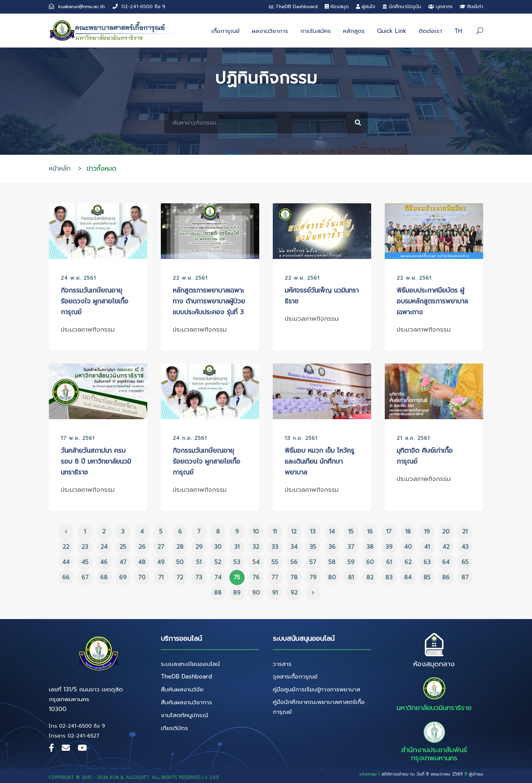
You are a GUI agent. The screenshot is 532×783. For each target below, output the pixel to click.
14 (332, 532)
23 (85, 547)
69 (123, 577)
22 (66, 547)
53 (237, 562)
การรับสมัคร (316, 31)
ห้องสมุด (337, 7)
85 (427, 577)
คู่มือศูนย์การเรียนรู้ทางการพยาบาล (317, 689)
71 (161, 577)
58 (332, 562)
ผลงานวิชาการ (270, 31)
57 (313, 562)
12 (294, 532)
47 (123, 562)
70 (142, 577)
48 (142, 562)
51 (199, 562)
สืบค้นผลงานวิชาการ (186, 702)
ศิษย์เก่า (472, 7)
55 (275, 562)
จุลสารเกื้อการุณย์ (295, 676)
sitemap (368, 774)
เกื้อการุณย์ (225, 31)
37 (351, 547)
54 (256, 562)
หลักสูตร (354, 31)
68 (104, 577)
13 (313, 532)
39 (389, 547)
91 (275, 593)
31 (237, 547)
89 (237, 593)
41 (427, 547)
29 (199, 547)
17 (389, 532)
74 (218, 577)
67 (85, 577)
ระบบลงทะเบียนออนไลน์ (190, 664)
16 (370, 532)
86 (446, 577)
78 (294, 577)
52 (218, 562)
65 (465, 562)
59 (351, 562)
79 (313, 577)
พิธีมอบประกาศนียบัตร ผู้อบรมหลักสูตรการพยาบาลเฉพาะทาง (432, 301)
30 (218, 547)
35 (313, 547)
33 (275, 547)
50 (180, 562)
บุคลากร (440, 7)
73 (199, 577)
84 (408, 577)
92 (294, 593)
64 (446, 562)
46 (104, 562)
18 (408, 532)
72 (180, 577)
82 (370, 577)
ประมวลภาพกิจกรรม (88, 330)
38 (370, 547)
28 (180, 547)
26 (142, 547)
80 (332, 577)
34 (294, 547)
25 (123, 547)
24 (104, 547)
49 (161, 562)
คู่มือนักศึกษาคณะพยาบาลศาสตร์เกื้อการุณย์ (319, 707)
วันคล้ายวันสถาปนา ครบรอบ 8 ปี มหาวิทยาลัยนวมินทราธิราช (96, 462)
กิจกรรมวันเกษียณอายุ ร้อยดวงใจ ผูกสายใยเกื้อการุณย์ (94, 301)
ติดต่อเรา (430, 31)
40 (408, 547)
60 (370, 562)
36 (332, 547)
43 (465, 547)
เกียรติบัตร (174, 728)
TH (458, 31)
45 (85, 562)
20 (446, 532)
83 (389, 577)
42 (446, 547)
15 (351, 532)
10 (256, 532)
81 (351, 577)
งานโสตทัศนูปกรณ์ (184, 715)
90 (256, 593)
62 (408, 562)
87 (465, 577)
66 (66, 577)
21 (465, 532)
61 (389, 562)
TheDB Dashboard (293, 7)
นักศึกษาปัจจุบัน (402, 7)
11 (275, 532)
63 (427, 562)
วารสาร (282, 664)
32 (256, 547)
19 (427, 532)
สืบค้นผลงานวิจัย (182, 689)
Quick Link (392, 31)
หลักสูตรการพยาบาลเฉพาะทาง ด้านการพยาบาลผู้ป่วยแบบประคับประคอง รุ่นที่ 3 (209, 301)
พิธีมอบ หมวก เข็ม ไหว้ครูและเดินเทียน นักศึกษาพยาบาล (319, 462)
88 (218, 593)
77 (275, 577)
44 (66, 562)
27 (161, 547)
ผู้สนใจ (366, 7)
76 (256, 577)
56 (294, 562)
